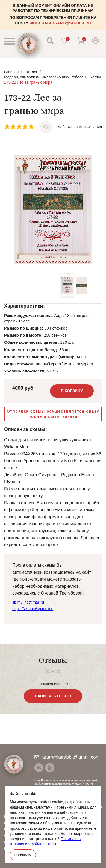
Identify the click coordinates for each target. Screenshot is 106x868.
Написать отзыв (53, 696)
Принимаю (23, 855)
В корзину (72, 391)
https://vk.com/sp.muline (33, 609)
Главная (11, 72)
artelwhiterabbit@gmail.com (67, 757)
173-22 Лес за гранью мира (28, 82)
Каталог (30, 72)
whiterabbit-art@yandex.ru (60, 23)
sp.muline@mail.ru (28, 602)
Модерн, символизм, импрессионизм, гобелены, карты (53, 77)
